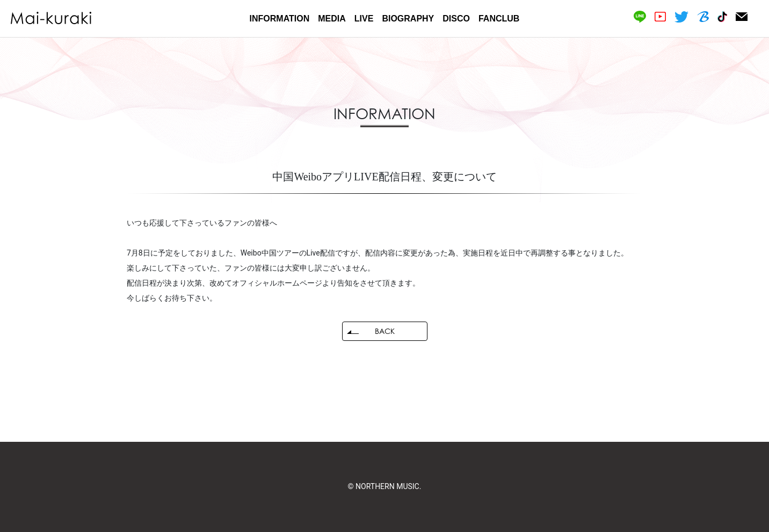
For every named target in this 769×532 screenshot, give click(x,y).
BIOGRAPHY (408, 19)
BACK (385, 331)
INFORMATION (280, 19)
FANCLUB (499, 19)
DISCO (456, 19)
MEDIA (332, 19)
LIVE (364, 19)
